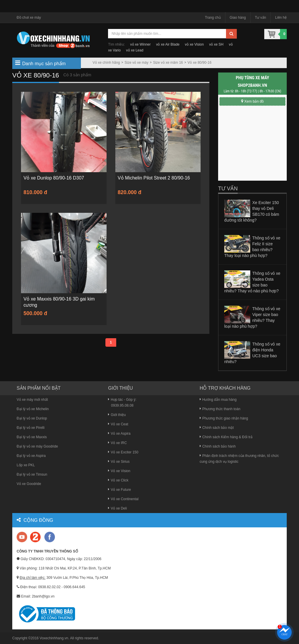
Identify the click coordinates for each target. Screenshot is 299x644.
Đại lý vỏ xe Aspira (31, 456)
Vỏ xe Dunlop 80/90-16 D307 (54, 178)
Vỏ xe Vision (119, 471)
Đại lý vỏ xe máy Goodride (37, 446)
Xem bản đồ (252, 101)
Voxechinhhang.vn (54, 638)
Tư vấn (260, 18)
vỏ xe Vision (194, 44)
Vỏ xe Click (118, 480)
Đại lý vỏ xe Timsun (32, 474)
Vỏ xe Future (119, 490)
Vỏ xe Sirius (119, 462)
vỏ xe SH (216, 44)
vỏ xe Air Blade (168, 44)
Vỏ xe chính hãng (106, 63)
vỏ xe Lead (135, 50)
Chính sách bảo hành (218, 446)
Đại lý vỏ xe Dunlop (32, 418)
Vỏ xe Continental (123, 499)
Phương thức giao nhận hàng (224, 418)
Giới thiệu (117, 415)
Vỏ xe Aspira (119, 434)
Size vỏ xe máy (137, 63)
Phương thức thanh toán (220, 409)
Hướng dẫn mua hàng (218, 400)
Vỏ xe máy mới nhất (32, 400)
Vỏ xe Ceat (118, 424)
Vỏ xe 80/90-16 (199, 63)
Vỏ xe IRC (117, 443)
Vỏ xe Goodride (29, 484)
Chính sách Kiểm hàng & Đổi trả (226, 437)
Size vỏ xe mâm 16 (168, 63)
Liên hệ (281, 18)
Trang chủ (213, 18)
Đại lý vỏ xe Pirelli (31, 428)
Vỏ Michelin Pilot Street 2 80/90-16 (155, 178)
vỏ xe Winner (140, 44)
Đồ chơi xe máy (29, 18)
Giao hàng (238, 18)
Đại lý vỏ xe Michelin (33, 409)
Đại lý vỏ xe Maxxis (32, 437)
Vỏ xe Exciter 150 (123, 452)
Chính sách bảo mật (217, 428)
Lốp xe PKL (26, 465)
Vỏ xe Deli (117, 508)
